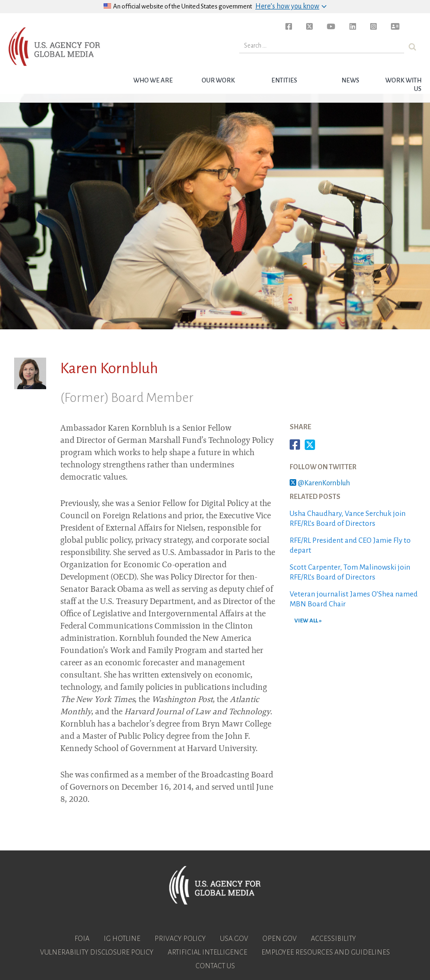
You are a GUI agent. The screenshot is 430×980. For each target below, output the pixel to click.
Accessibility (333, 939)
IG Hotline (122, 939)
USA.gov (234, 939)
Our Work (218, 80)
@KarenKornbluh (320, 483)
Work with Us (403, 85)
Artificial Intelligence (207, 952)
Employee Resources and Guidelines (326, 952)
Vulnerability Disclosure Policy (97, 952)
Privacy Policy (180, 939)
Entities (284, 80)
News (350, 80)
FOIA (82, 939)
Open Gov (280, 939)
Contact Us (215, 966)
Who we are (153, 80)
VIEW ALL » (308, 621)
